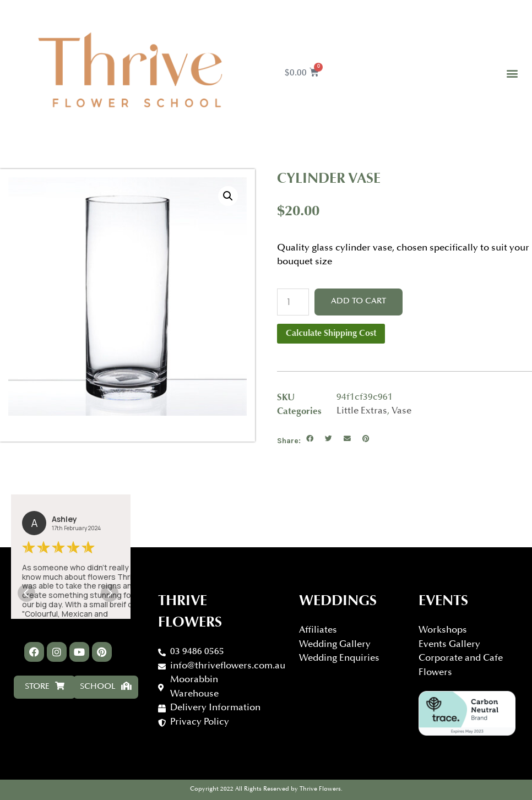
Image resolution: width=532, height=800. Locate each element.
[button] (512, 74)
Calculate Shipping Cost (331, 334)
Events (443, 602)
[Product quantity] (293, 302)
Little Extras (362, 412)
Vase (401, 412)
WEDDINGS (338, 602)
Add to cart (359, 301)
